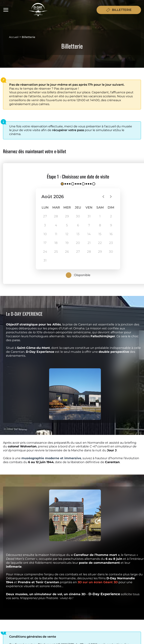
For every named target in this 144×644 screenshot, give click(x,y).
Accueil (14, 37)
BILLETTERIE (119, 10)
